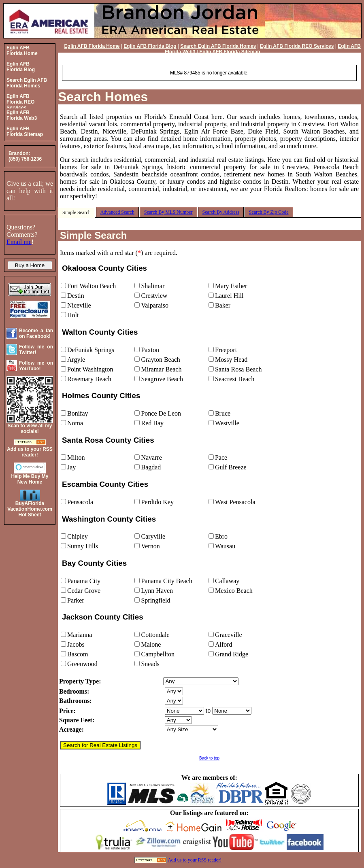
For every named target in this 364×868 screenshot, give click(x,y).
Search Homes (103, 97)
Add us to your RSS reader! (195, 860)
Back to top (209, 758)
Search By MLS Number (168, 212)
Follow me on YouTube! (36, 366)
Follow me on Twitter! (36, 350)
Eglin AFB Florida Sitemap (230, 52)
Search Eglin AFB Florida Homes (218, 46)
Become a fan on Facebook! (36, 333)
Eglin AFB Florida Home (92, 46)
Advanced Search (117, 212)
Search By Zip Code (269, 212)
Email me (19, 242)
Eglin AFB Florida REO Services (297, 46)
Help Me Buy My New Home (30, 479)
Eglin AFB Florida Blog (150, 46)
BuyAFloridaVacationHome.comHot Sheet (30, 509)
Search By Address (221, 212)
